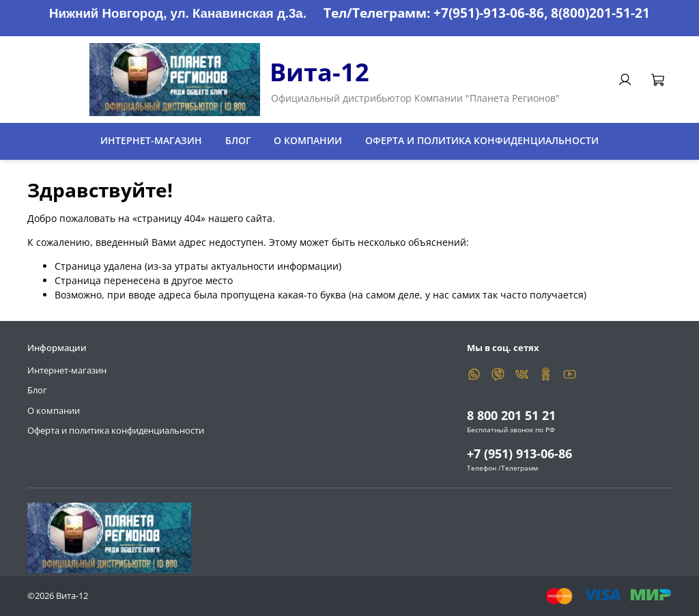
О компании (308, 140)
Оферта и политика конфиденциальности (482, 140)
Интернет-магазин (151, 140)
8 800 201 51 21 (511, 415)
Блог (238, 140)
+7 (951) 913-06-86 (519, 453)
